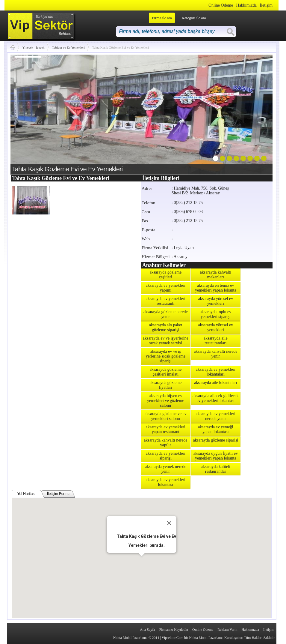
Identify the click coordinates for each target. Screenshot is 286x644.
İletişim (266, 5)
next (256, 113)
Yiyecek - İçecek (34, 47)
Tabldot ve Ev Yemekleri (68, 47)
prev (27, 113)
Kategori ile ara (194, 18)
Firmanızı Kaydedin (174, 630)
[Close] (169, 523)
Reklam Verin (227, 630)
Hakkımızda (246, 5)
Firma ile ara (162, 18)
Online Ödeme (221, 5)
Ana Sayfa (147, 630)
